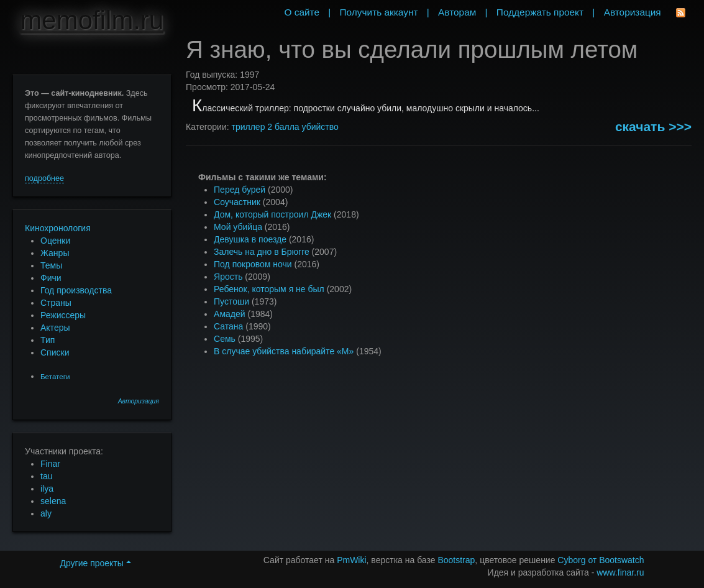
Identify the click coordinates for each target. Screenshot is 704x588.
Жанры (55, 253)
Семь (225, 339)
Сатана (228, 326)
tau (46, 476)
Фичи (51, 278)
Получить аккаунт (379, 12)
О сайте (302, 12)
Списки (55, 352)
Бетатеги (55, 376)
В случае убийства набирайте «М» (284, 351)
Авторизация (139, 401)
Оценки (55, 241)
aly (46, 513)
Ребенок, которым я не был (269, 289)
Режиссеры (63, 315)
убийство (320, 127)
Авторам (457, 12)
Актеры (55, 328)
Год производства (76, 290)
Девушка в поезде (250, 239)
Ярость (228, 277)
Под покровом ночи (253, 264)
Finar (50, 464)
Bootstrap (456, 560)
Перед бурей (240, 190)
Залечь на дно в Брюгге (262, 252)
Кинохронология (58, 228)
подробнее (44, 178)
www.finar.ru (620, 572)
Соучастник (237, 202)
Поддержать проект (540, 12)
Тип (48, 340)
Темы (51, 265)
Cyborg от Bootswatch (601, 560)
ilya (47, 489)
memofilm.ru (92, 20)
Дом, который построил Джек (272, 214)
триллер (249, 127)
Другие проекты (95, 563)
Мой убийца (238, 227)
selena (53, 501)
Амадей (230, 314)
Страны (56, 303)
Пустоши (231, 301)
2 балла (283, 127)
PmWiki (351, 560)
